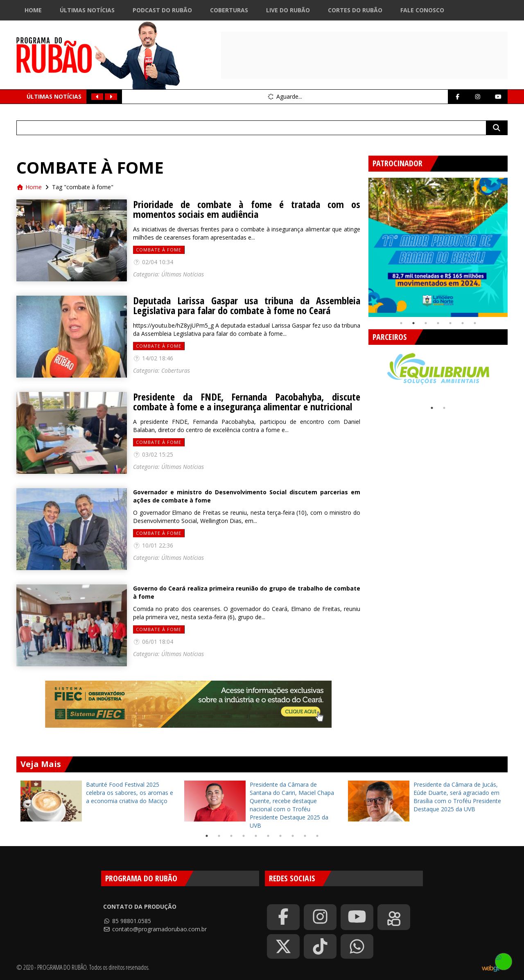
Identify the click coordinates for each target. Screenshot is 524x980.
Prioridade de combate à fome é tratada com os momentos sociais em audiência (247, 209)
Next (514, 244)
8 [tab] (293, 836)
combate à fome (159, 250)
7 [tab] (475, 323)
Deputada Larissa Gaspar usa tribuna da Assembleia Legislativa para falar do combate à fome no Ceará (247, 306)
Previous (362, 244)
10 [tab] (317, 836)
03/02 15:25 (153, 454)
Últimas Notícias (87, 10)
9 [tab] (305, 836)
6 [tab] (463, 323)
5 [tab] (450, 323)
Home (33, 10)
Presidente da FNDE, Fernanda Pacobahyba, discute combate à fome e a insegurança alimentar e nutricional (247, 402)
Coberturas (229, 10)
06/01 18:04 (153, 642)
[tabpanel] (438, 247)
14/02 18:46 (153, 358)
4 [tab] (438, 323)
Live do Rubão (288, 10)
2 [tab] (413, 323)
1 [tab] (401, 323)
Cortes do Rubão (355, 10)
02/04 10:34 (153, 262)
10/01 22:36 (153, 545)
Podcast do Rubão (162, 10)
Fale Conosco (422, 10)
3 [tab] (426, 323)
